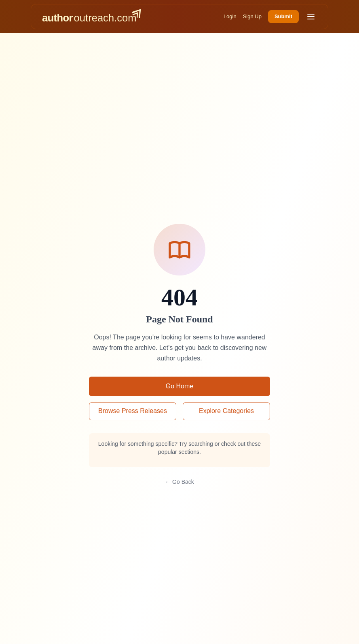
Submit (283, 16)
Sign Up (252, 16)
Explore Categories (226, 411)
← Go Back (179, 482)
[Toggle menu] (311, 17)
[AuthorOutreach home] (91, 17)
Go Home (179, 386)
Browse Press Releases (133, 411)
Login (230, 16)
